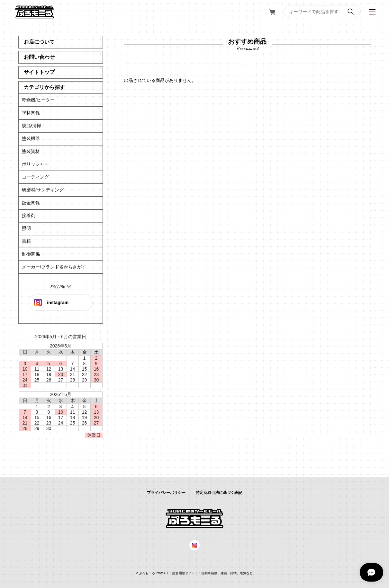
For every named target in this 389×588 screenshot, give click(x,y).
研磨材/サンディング (43, 190)
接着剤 (29, 215)
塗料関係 (31, 113)
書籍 (26, 241)
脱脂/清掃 (32, 126)
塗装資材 (31, 151)
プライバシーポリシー (166, 493)
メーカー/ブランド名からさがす (54, 267)
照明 (26, 228)
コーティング (35, 177)
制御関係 (31, 254)
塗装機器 (31, 138)
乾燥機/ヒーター (38, 100)
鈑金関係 (31, 203)
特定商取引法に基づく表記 (219, 493)
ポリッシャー (35, 164)
